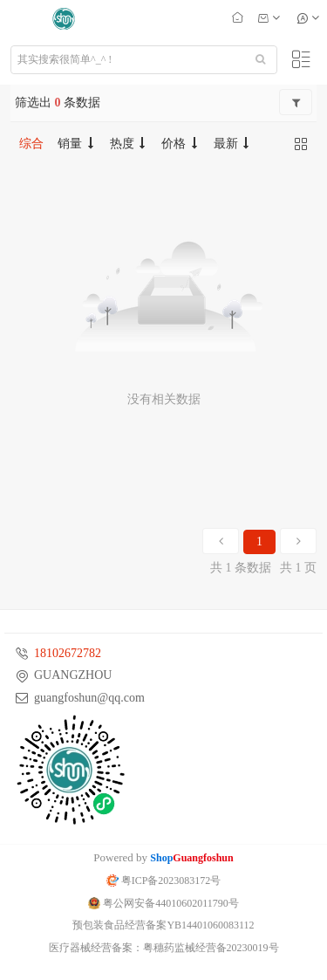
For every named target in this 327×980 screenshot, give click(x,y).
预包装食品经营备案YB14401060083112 (163, 925)
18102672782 (68, 653)
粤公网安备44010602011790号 (163, 903)
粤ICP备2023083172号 (164, 881)
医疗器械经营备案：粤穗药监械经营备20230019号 (164, 948)
